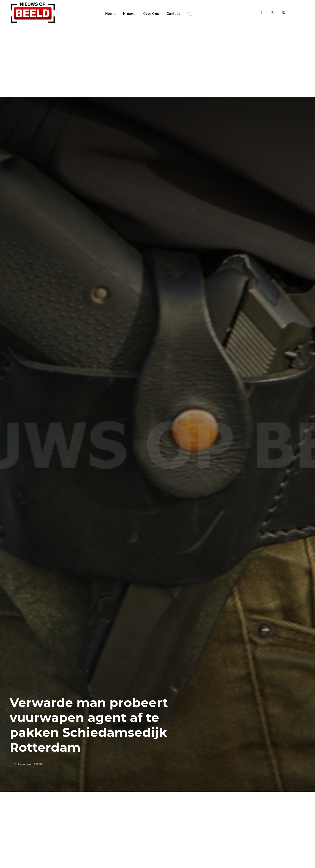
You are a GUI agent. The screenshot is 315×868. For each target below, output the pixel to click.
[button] (189, 14)
